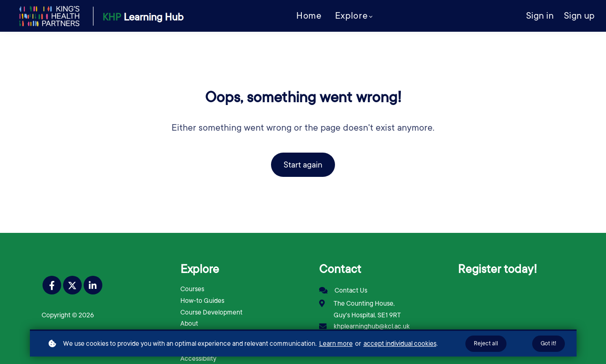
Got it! (549, 343)
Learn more (336, 343)
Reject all (486, 343)
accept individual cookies (400, 343)
